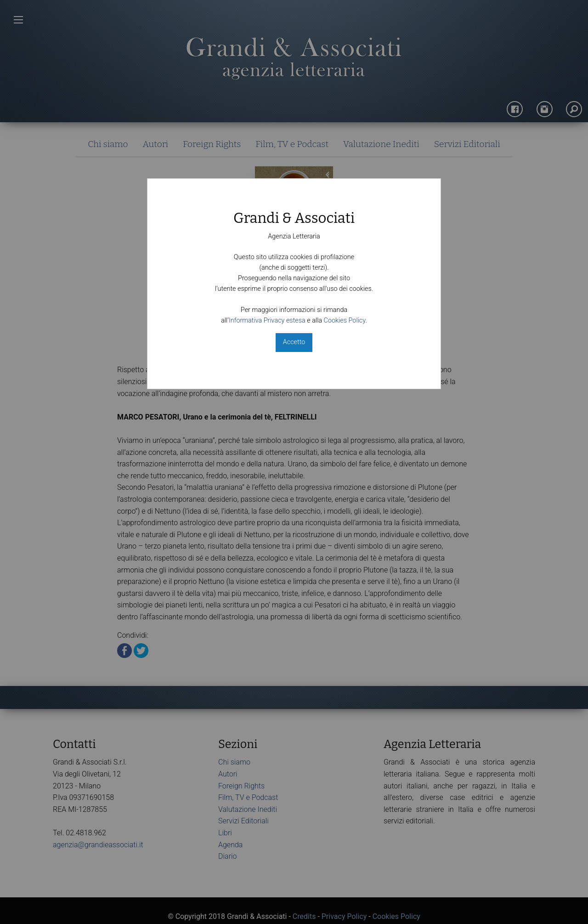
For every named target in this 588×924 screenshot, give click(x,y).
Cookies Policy (345, 320)
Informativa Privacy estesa (267, 320)
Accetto (294, 342)
